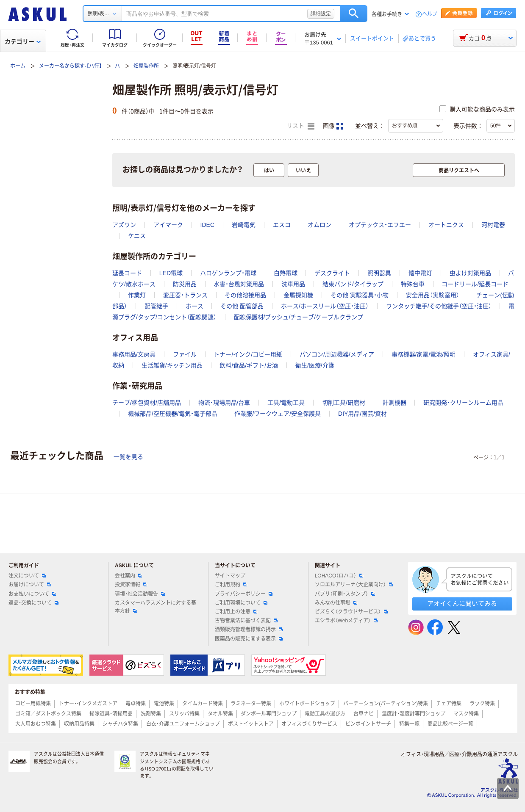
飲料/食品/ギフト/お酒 (249, 365)
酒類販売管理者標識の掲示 (249, 630)
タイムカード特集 (203, 704)
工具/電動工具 (286, 403)
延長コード (127, 273)
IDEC (207, 225)
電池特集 (164, 704)
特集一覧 (409, 724)
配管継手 (156, 306)
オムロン (319, 225)
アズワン (124, 225)
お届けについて (30, 585)
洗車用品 (293, 284)
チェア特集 (449, 704)
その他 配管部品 (242, 306)
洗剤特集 (151, 714)
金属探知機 (298, 295)
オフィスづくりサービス (309, 724)
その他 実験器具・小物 (360, 295)
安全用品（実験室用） (433, 295)
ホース (194, 306)
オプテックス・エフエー (380, 225)
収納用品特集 (79, 724)
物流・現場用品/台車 (224, 403)
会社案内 (128, 576)
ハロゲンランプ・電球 (228, 273)
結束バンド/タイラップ (353, 284)
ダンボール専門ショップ (269, 714)
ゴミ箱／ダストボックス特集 (48, 714)
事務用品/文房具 (134, 354)
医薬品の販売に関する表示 (249, 639)
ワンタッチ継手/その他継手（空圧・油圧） (439, 306)
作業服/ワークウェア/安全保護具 (278, 414)
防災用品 (185, 284)
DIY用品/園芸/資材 (362, 414)
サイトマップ (230, 576)
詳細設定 (321, 14)
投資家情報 (131, 585)
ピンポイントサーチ (368, 724)
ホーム (18, 66)
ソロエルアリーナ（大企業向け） (354, 585)
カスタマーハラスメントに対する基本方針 (156, 607)
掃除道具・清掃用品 (111, 714)
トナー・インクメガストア (88, 704)
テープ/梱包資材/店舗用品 (147, 403)
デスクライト (332, 273)
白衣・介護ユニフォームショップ (183, 724)
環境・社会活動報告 (140, 594)
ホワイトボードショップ (307, 704)
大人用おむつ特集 (36, 724)
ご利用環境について (241, 603)
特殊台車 (413, 284)
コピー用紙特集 (33, 704)
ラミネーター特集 (251, 704)
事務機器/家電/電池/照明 (424, 354)
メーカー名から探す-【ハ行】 (70, 66)
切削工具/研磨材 (344, 403)
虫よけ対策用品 (470, 273)
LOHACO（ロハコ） (339, 576)
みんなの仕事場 (336, 603)
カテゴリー (23, 41)
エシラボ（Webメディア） (346, 621)
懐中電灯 (420, 273)
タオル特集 (220, 714)
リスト (300, 126)
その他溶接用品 (245, 295)
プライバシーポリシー (244, 594)
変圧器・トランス (185, 295)
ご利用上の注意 (236, 612)
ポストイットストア (251, 724)
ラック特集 (482, 704)
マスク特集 (466, 714)
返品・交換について (33, 603)
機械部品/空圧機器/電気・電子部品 (173, 414)
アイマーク (168, 225)
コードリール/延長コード (475, 284)
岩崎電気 (244, 225)
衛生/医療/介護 (315, 365)
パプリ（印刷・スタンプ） (345, 594)
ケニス (137, 236)
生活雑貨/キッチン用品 (172, 365)
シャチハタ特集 (120, 724)
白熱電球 (286, 273)
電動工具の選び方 (325, 714)
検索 (354, 14)
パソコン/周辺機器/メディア (337, 354)
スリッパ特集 (184, 714)
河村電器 (493, 225)
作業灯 (137, 295)
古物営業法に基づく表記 (246, 621)
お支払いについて (32, 594)
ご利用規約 (231, 585)
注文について (27, 576)
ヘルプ (430, 14)
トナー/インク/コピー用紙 (248, 354)
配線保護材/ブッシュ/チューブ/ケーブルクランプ (299, 317)
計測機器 (394, 403)
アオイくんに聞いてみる (462, 603)
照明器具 (379, 273)
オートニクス (446, 225)
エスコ (282, 225)
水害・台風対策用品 (239, 284)
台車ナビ (364, 714)
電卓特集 (136, 704)
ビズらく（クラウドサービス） (351, 612)
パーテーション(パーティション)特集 (386, 704)
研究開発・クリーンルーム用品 (463, 403)
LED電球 (171, 273)
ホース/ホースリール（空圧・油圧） (325, 306)
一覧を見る (128, 457)
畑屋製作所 (146, 66)
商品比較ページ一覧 (450, 724)
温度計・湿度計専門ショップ (414, 714)
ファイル (185, 354)
